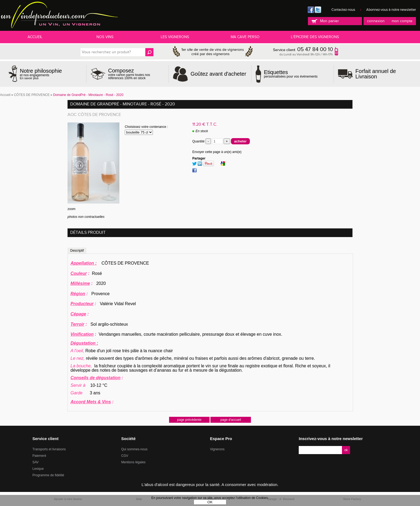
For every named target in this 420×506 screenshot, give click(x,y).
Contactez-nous (343, 10)
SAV (36, 462)
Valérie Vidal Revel (103, 304)
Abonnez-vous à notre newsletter (391, 10)
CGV (125, 456)
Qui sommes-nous (134, 449)
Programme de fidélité (48, 475)
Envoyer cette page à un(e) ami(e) (217, 152)
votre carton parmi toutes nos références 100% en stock (136, 74)
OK (210, 502)
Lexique (38, 469)
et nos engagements (41, 74)
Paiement (39, 456)
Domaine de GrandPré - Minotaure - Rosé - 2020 (123, 104)
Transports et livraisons (49, 449)
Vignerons (217, 449)
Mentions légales (133, 462)
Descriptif (77, 251)
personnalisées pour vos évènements (291, 74)
